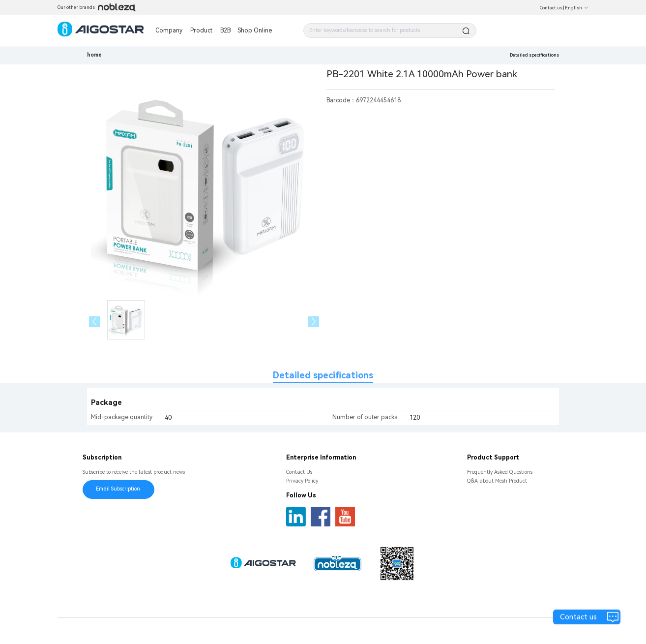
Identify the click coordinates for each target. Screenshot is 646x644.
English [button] (577, 8)
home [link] (94, 55)
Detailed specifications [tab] (323, 375)
